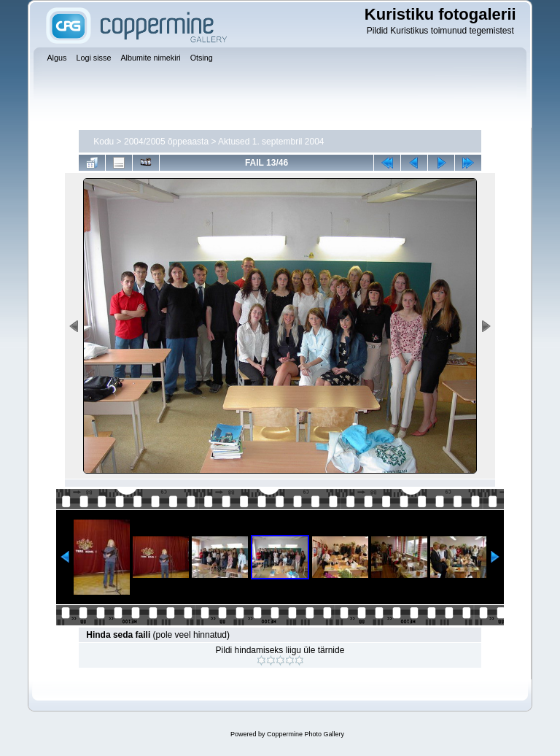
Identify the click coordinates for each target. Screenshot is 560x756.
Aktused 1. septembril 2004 (271, 142)
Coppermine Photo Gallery (306, 734)
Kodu (104, 142)
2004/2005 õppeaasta (166, 142)
